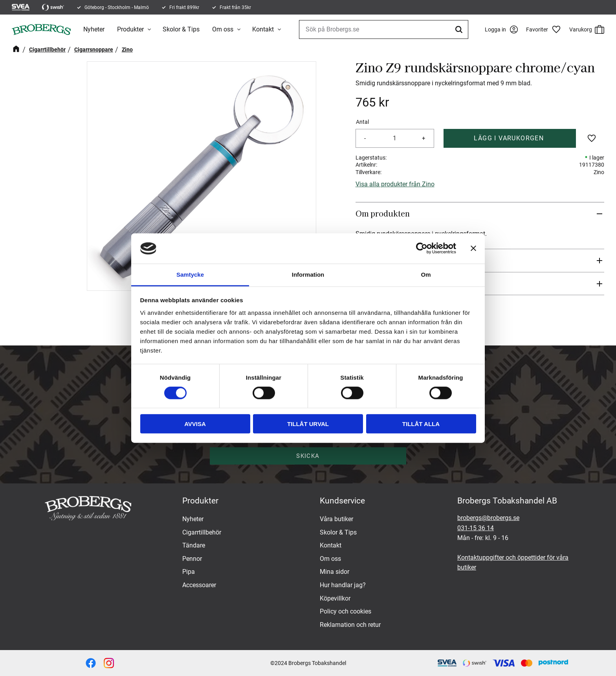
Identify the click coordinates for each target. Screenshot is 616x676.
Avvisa (195, 424)
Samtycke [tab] (190, 275)
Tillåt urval (308, 424)
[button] (546, 29)
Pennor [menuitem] (192, 559)
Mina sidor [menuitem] (335, 572)
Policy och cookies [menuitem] (346, 611)
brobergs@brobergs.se (488, 518)
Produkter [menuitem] (130, 29)
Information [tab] (308, 275)
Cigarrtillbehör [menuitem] (202, 532)
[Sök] (458, 29)
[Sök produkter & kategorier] (383, 29)
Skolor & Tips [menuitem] (181, 29)
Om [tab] (426, 275)
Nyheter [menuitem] (94, 29)
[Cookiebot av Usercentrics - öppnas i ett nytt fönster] (422, 248)
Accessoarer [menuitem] (199, 585)
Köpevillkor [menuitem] (335, 598)
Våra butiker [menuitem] (336, 519)
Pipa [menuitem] (189, 572)
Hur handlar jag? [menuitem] (343, 585)
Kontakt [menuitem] (263, 29)
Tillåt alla (421, 424)
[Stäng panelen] (473, 248)
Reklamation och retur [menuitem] (350, 625)
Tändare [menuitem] (194, 545)
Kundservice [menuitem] (342, 501)
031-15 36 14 (476, 528)
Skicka (308, 456)
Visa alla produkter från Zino (395, 184)
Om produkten (383, 213)
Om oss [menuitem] (223, 29)
